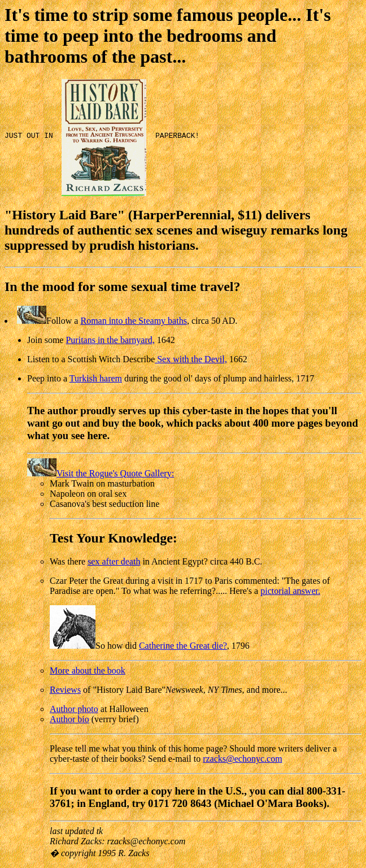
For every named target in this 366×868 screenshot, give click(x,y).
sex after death (114, 561)
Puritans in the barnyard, (110, 340)
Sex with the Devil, (191, 359)
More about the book (88, 670)
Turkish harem (96, 378)
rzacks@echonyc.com (242, 759)
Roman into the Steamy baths (133, 321)
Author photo (74, 709)
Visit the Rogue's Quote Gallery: (101, 473)
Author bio (69, 719)
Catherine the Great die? (183, 646)
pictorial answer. (290, 591)
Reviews (65, 690)
